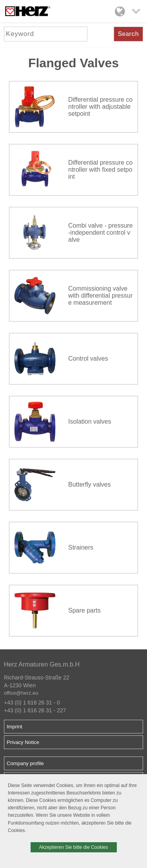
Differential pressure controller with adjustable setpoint (100, 107)
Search (128, 34)
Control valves (88, 359)
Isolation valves (90, 421)
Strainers (81, 547)
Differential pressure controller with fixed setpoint (100, 170)
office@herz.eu (21, 693)
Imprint (15, 727)
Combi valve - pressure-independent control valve (101, 233)
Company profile (25, 763)
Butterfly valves (89, 484)
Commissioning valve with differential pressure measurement (100, 296)
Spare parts (84, 610)
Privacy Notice (23, 742)
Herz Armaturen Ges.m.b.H (42, 664)
